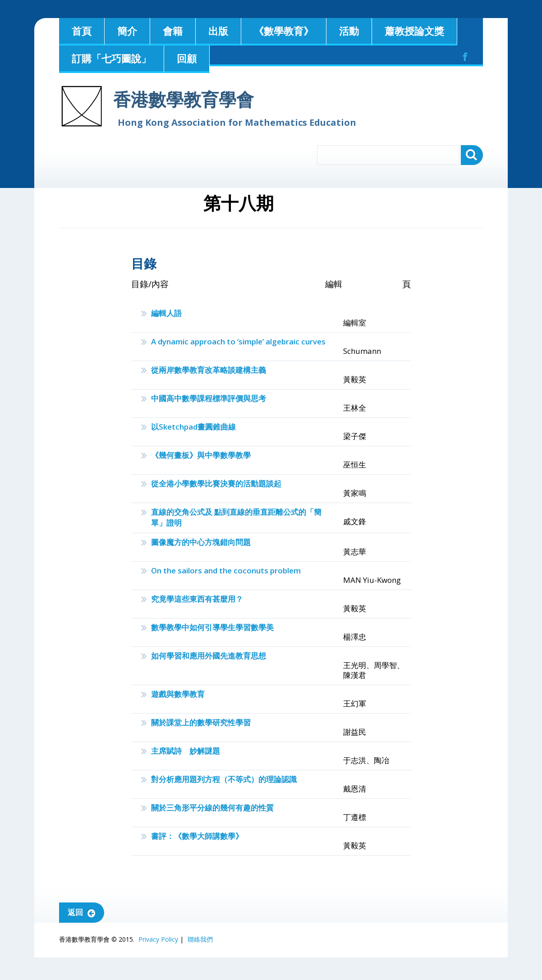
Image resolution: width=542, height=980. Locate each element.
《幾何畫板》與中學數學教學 (201, 455)
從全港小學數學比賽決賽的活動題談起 (216, 483)
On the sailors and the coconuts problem (226, 570)
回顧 (187, 58)
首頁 (82, 31)
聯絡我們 (200, 939)
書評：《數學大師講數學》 (197, 836)
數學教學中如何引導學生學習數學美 (212, 627)
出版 (218, 31)
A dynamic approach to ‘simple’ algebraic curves (238, 341)
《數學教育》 (284, 31)
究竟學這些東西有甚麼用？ (197, 599)
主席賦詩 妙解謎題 (186, 751)
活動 (349, 31)
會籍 (173, 31)
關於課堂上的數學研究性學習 (201, 722)
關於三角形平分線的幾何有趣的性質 (212, 808)
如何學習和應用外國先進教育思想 (209, 656)
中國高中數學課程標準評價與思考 (209, 398)
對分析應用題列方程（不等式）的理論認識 (224, 779)
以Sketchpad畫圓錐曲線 (193, 427)
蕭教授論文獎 (414, 31)
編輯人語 (166, 313)
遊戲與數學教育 (178, 694)
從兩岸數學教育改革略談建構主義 (209, 370)
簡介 (127, 31)
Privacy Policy (158, 939)
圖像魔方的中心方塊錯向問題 (201, 542)
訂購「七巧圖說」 (111, 58)
